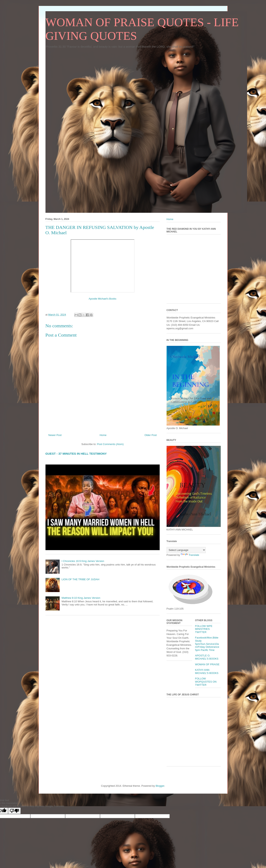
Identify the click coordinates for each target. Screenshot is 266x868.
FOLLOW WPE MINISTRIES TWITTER (204, 629)
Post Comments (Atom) (110, 444)
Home (103, 435)
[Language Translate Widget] (186, 550)
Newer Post (55, 435)
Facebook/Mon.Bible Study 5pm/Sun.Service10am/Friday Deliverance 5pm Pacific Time (207, 644)
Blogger (160, 786)
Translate (190, 555)
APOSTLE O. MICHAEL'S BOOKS (207, 657)
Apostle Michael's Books (102, 299)
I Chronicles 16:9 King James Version (83, 561)
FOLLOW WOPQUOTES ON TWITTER (206, 682)
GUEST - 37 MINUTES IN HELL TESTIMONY (76, 454)
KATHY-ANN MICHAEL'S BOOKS (207, 671)
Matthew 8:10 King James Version (81, 598)
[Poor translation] (14, 811)
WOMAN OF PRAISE (207, 664)
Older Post (151, 435)
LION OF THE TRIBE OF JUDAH (81, 579)
